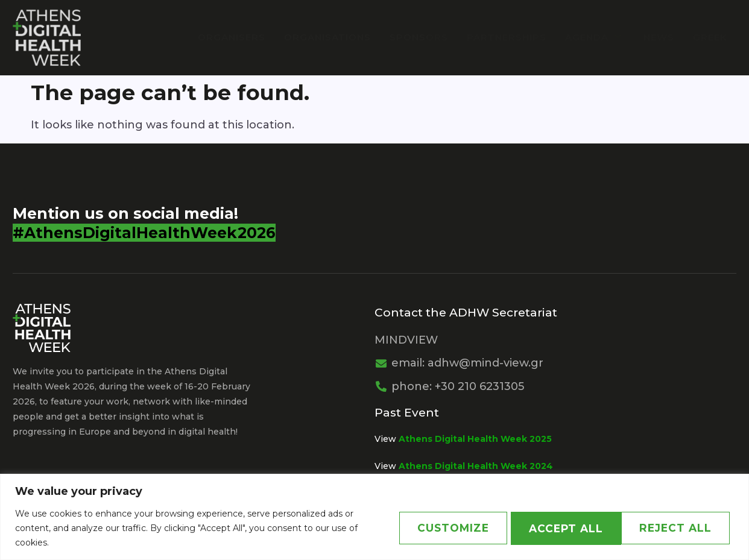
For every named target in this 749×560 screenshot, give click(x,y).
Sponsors (421, 37)
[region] (374, 517)
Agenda (596, 37)
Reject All (555, 528)
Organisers (235, 37)
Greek (710, 37)
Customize (436, 528)
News (659, 37)
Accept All (676, 528)
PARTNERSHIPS (508, 37)
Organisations (330, 37)
